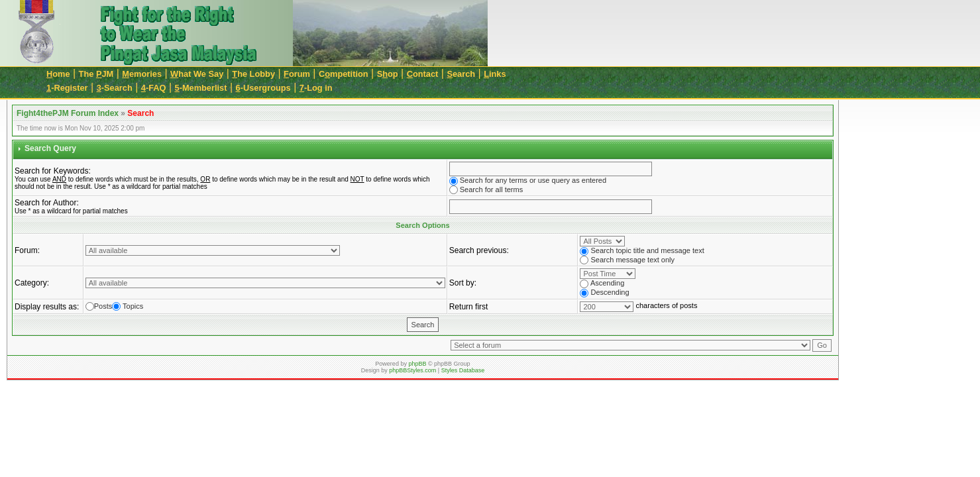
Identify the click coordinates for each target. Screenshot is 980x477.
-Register (67, 88)
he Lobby (253, 74)
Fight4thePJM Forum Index (68, 113)
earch (461, 74)
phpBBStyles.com (412, 370)
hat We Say (197, 74)
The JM (96, 74)
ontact (423, 74)
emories (142, 74)
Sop (388, 74)
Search (140, 113)
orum (297, 74)
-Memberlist (201, 88)
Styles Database (463, 370)
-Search (115, 88)
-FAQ (154, 88)
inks (495, 74)
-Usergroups (263, 88)
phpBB (417, 364)
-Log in (316, 88)
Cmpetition (344, 74)
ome (58, 74)
